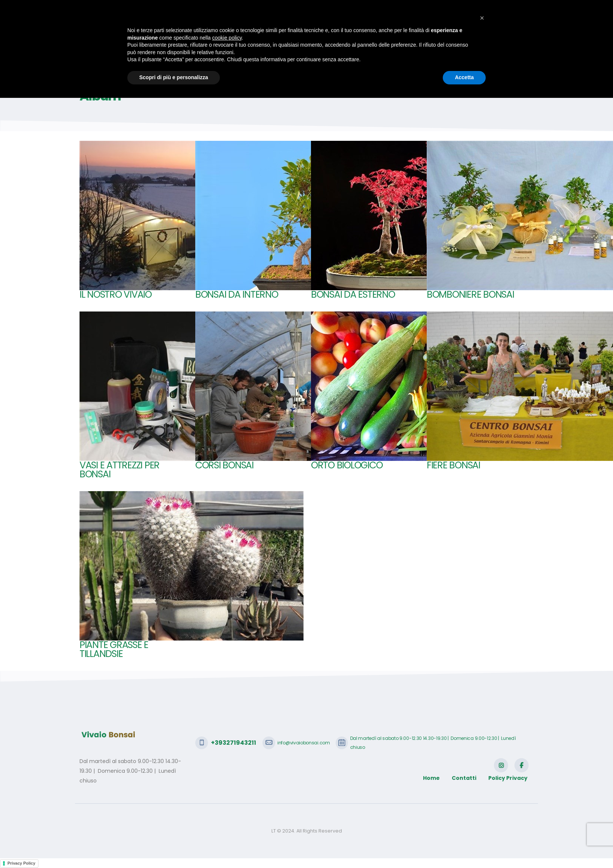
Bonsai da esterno (353, 294)
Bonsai (306, 42)
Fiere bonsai (453, 465)
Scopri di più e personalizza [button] (174, 847)
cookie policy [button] (227, 808)
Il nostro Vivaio (116, 294)
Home (235, 42)
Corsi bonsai (224, 465)
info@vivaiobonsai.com (184, 11)
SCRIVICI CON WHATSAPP (491, 11)
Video (461, 42)
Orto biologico (347, 465)
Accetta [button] (464, 847)
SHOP (361, 42)
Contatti (491, 42)
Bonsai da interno (237, 294)
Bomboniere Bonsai (470, 294)
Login (521, 42)
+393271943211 (116, 11)
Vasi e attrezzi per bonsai (119, 470)
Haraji (334, 42)
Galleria (431, 42)
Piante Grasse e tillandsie (114, 649)
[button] (482, 788)
